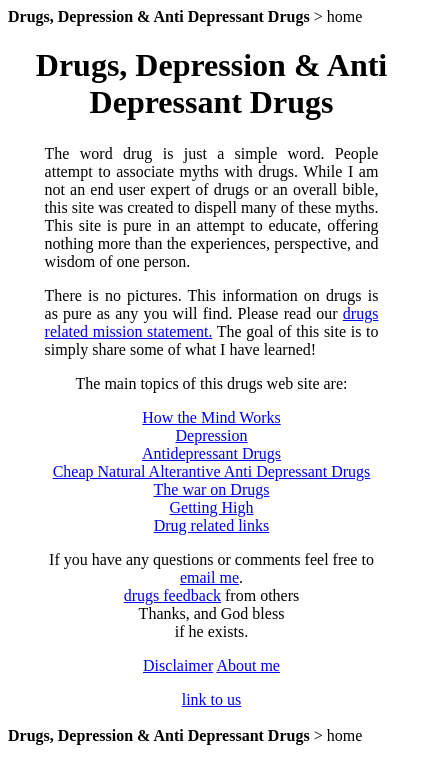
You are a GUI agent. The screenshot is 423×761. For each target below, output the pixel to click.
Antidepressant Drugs (211, 453)
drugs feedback (172, 595)
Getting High (211, 507)
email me (209, 577)
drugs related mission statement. (212, 322)
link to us (212, 699)
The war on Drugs (212, 489)
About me (248, 665)
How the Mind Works (211, 417)
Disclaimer (178, 665)
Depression (212, 435)
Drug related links (212, 525)
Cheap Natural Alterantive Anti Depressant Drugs (212, 471)
